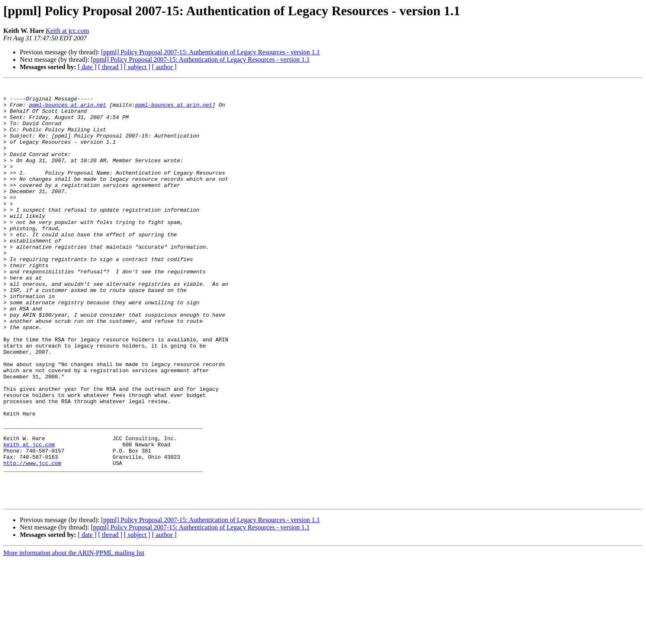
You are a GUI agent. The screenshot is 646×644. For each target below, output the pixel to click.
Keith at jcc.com (67, 31)
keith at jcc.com (29, 517)
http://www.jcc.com (32, 539)
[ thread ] (110, 67)
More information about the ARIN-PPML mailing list (74, 637)
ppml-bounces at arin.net (67, 110)
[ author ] (164, 67)
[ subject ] (137, 67)
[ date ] (87, 67)
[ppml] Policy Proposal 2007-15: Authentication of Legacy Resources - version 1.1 (210, 52)
